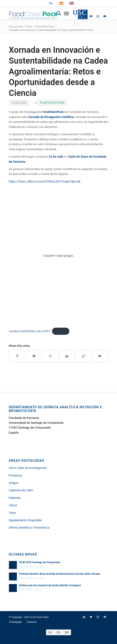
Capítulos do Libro (21, 490)
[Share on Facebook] (17, 356)
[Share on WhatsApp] (50, 356)
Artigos (14, 483)
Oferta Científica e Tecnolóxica (29, 528)
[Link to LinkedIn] (84, 16)
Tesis (12, 513)
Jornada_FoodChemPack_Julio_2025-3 (29, 331)
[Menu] (66, 13)
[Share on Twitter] (34, 356)
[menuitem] (56, 13)
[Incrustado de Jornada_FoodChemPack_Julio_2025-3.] (58, 256)
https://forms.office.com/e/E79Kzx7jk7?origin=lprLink (45, 181)
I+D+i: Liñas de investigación (28, 468)
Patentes (15, 498)
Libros (13, 505)
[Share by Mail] (100, 356)
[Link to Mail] (105, 16)
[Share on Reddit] (83, 356)
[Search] (56, 13)
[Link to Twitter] (91, 16)
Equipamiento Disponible (25, 520)
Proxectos (15, 475)
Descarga (61, 331)
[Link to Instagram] (98, 16)
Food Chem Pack (52, 103)
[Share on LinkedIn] (67, 356)
